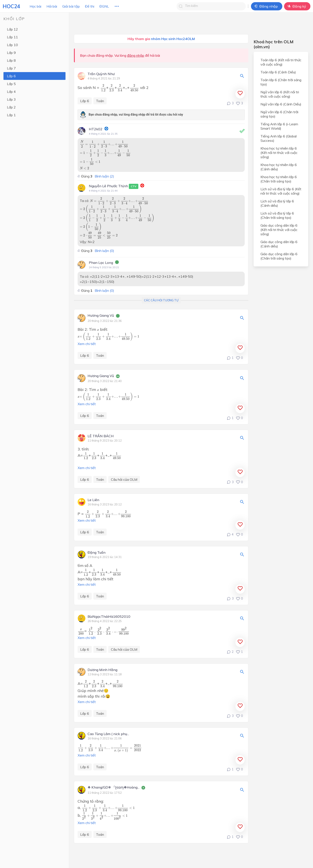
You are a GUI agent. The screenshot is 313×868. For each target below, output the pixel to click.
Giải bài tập (71, 6)
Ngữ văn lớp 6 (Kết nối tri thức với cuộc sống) (280, 94)
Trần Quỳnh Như (101, 74)
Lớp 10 (12, 45)
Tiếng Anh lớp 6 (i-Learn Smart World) (279, 126)
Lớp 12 (12, 29)
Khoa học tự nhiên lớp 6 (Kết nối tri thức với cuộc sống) (279, 153)
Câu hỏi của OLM (124, 479)
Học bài (35, 6)
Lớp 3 (11, 99)
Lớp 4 (11, 92)
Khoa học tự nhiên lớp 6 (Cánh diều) (279, 167)
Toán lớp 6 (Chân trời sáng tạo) (281, 82)
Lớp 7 (11, 68)
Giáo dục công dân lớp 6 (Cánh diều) (279, 244)
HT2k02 (96, 129)
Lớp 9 (11, 53)
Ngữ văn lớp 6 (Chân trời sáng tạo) (279, 114)
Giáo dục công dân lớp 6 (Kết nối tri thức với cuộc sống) (279, 230)
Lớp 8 (11, 60)
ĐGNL (104, 6)
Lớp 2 (11, 107)
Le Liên (93, 500)
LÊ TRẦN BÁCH (101, 436)
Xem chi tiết (87, 344)
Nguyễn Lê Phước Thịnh (114, 186)
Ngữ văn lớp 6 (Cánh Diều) (281, 104)
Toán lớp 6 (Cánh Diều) (278, 72)
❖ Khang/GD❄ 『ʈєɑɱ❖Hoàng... (113, 787)
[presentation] (103, 88)
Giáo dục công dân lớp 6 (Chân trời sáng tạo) (279, 256)
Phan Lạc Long (101, 263)
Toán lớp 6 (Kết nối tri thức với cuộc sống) (281, 62)
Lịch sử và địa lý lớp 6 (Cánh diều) (277, 203)
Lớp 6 (11, 76)
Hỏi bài (52, 6)
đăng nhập (136, 55)
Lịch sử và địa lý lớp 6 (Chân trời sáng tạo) (277, 215)
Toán (100, 101)
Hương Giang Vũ (101, 316)
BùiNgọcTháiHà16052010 (109, 617)
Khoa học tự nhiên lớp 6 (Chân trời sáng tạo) (279, 179)
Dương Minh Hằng (102, 670)
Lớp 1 (11, 115)
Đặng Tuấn (97, 553)
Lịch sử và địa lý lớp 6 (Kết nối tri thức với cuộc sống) (281, 191)
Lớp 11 (12, 37)
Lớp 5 (11, 84)
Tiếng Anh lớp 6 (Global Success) (279, 138)
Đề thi (90, 6)
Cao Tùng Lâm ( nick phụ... (108, 734)
